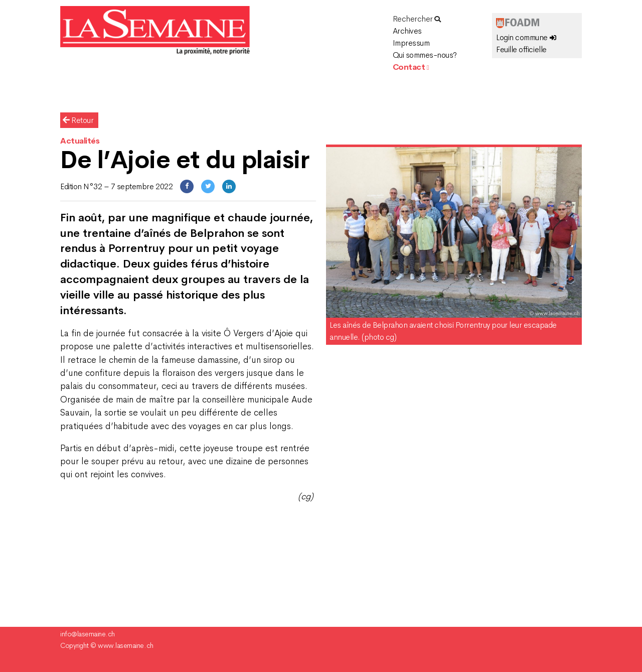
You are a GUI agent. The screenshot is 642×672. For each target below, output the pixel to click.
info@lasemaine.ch (88, 634)
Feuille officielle (521, 49)
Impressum (411, 43)
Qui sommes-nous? (425, 55)
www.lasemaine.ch (125, 645)
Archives (407, 31)
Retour (78, 120)
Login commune (526, 37)
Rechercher (417, 19)
